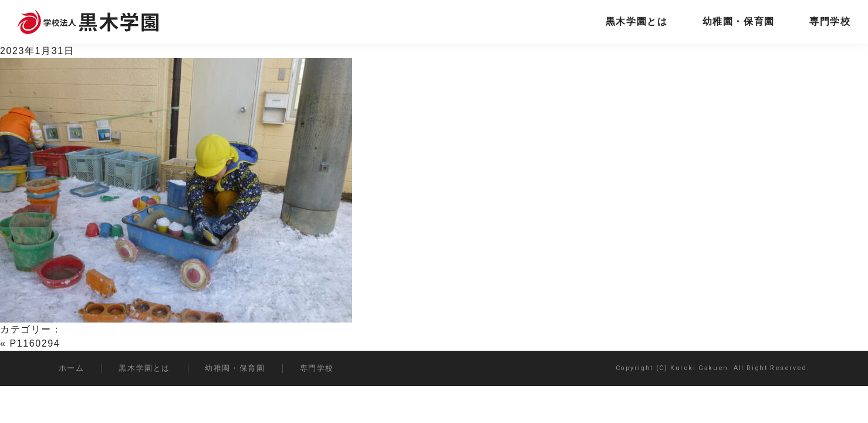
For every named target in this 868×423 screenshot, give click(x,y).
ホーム (72, 368)
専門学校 (830, 21)
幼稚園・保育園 (739, 21)
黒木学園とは (637, 21)
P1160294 (35, 343)
